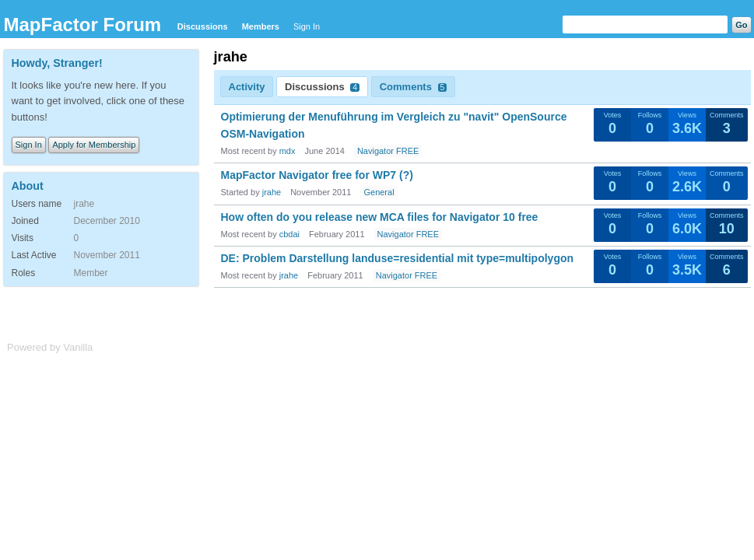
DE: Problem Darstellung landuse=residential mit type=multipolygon (398, 258)
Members (261, 26)
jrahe (272, 192)
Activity (247, 87)
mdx (288, 151)
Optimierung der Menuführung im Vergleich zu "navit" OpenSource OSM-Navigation (394, 125)
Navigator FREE (388, 151)
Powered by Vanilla (50, 347)
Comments (414, 87)
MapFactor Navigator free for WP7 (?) (317, 175)
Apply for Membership (94, 145)
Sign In (307, 26)
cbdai (289, 234)
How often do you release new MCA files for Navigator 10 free (380, 217)
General (379, 192)
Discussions (203, 26)
